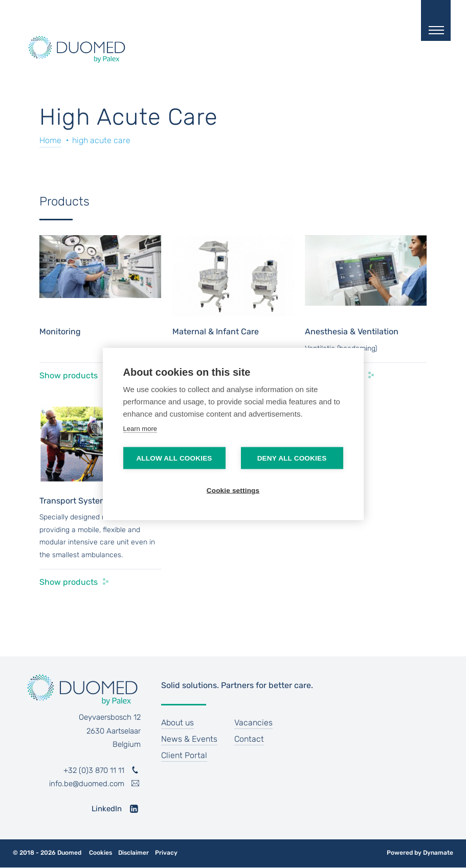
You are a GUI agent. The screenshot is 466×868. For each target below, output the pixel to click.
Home (50, 140)
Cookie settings (233, 490)
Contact (249, 739)
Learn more (140, 429)
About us (177, 723)
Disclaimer (134, 853)
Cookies (101, 853)
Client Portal (184, 755)
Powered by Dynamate (420, 853)
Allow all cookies (174, 458)
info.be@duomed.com (87, 784)
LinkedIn (107, 809)
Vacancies (253, 723)
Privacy (166, 853)
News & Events (189, 739)
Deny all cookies (292, 458)
